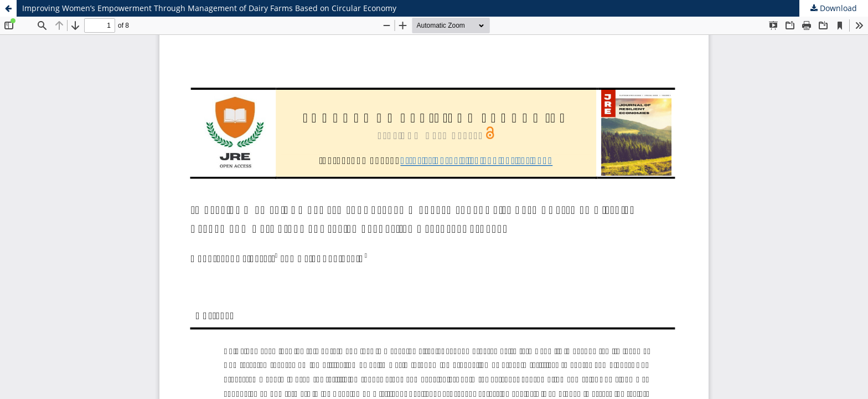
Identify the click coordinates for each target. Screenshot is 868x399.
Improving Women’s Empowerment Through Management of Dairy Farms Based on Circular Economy (209, 8)
